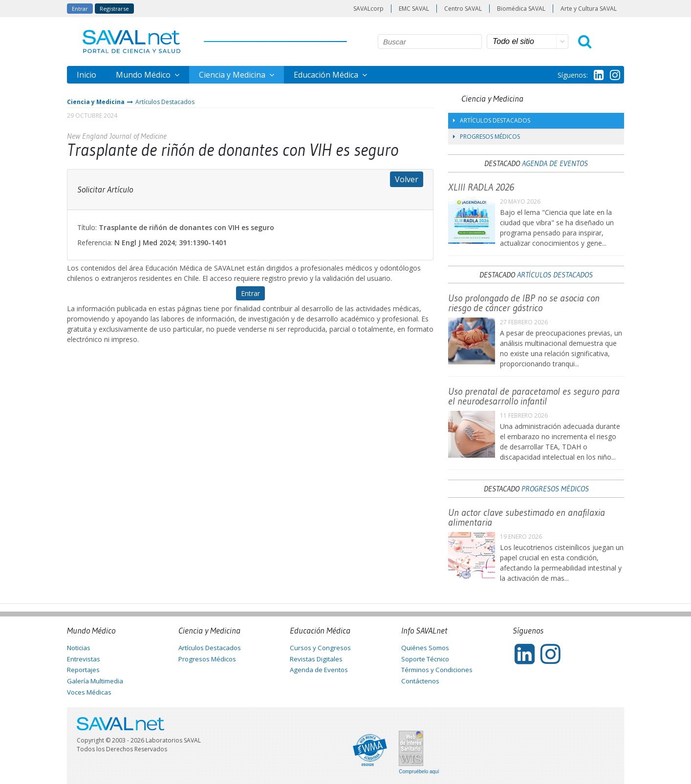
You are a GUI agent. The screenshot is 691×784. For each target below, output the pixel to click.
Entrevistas (84, 659)
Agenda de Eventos (555, 163)
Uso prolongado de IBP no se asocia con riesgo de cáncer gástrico (524, 303)
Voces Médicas (89, 692)
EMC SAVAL (414, 9)
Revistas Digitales (316, 659)
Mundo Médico (144, 75)
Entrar (80, 9)
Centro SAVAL (463, 9)
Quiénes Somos (425, 648)
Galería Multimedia (95, 681)
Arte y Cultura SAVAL (589, 9)
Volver (407, 179)
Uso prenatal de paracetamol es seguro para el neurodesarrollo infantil (534, 396)
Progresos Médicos (486, 137)
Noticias (79, 648)
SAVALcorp (368, 9)
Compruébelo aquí (419, 772)
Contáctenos (420, 681)
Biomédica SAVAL (521, 9)
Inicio (86, 75)
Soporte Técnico (425, 659)
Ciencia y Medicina (233, 75)
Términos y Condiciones (437, 670)
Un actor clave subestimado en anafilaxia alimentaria (527, 517)
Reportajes (83, 670)
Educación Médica (327, 75)
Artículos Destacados (165, 102)
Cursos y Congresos (320, 648)
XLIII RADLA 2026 (481, 187)
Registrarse (114, 9)
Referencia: (95, 243)
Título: (87, 227)
